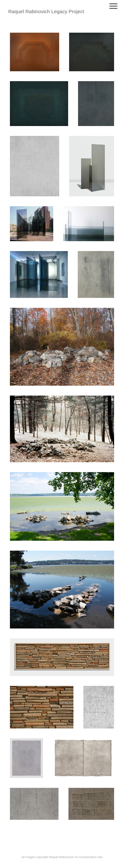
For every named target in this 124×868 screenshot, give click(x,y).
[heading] (46, 12)
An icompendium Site (88, 857)
